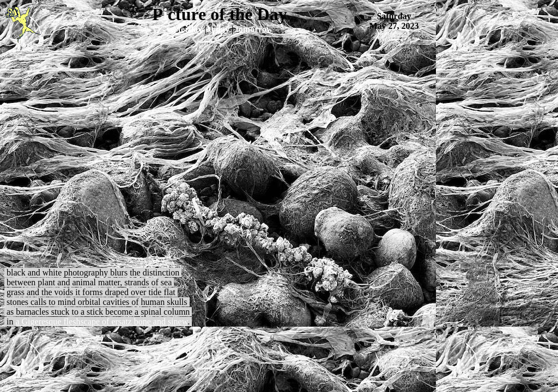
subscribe (394, 34)
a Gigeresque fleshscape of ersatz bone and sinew (101, 321)
